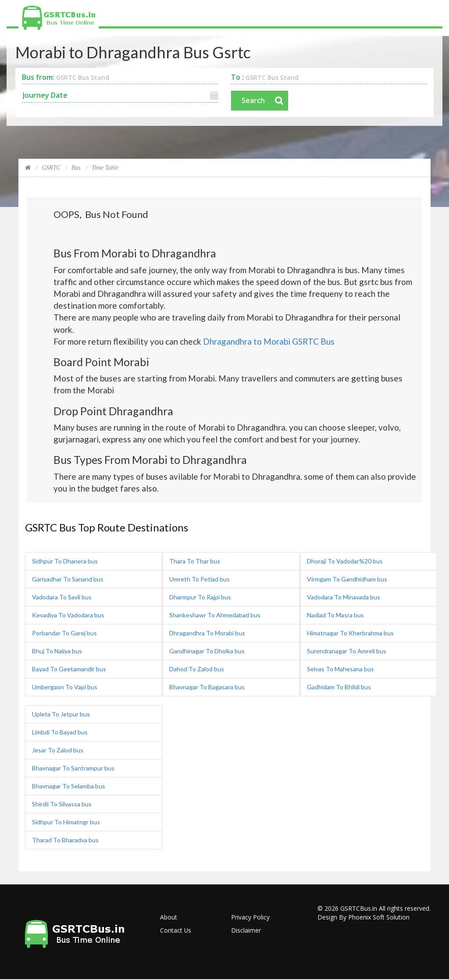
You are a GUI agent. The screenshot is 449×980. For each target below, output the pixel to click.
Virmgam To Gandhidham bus (347, 579)
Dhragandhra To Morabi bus (207, 633)
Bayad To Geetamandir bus (69, 669)
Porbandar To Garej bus (64, 633)
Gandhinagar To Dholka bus (207, 651)
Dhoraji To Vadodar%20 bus (345, 561)
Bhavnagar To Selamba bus (69, 786)
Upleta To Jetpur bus (61, 715)
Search (253, 101)
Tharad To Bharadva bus (65, 840)
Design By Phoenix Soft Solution (363, 918)
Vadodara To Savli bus (62, 597)
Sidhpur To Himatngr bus (66, 822)
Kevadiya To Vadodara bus (68, 615)
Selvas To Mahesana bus (340, 669)
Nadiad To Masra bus (335, 615)
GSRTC (51, 168)
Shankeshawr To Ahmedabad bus (215, 615)
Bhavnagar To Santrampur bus (73, 768)
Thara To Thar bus (195, 561)
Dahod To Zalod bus (197, 669)
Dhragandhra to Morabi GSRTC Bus (269, 341)
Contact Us (176, 931)
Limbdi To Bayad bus (60, 732)
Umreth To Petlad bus (200, 579)
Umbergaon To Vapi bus (65, 687)
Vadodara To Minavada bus (344, 597)
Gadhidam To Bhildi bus (339, 687)
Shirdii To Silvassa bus (62, 804)
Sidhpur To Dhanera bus (65, 561)
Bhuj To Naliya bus (57, 651)
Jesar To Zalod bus (58, 750)
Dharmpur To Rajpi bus (200, 597)
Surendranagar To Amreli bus (347, 651)
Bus (76, 168)
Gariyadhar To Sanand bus (68, 579)
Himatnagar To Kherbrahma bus (350, 633)
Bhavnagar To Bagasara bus (207, 687)
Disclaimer (246, 931)
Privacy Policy (250, 918)
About (169, 918)
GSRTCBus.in (359, 909)
